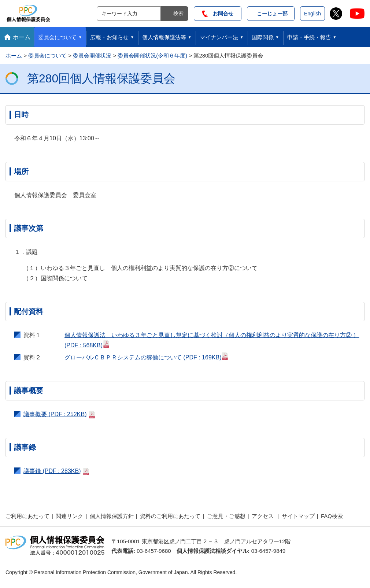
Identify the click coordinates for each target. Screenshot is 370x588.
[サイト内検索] (129, 14)
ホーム (22, 37)
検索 (178, 13)
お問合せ (218, 14)
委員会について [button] (57, 37)
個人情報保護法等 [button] (164, 37)
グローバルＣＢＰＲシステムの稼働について (147, 356)
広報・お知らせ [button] (109, 37)
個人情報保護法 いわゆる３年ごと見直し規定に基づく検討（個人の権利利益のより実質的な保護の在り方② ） (212, 340)
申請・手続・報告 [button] (309, 37)
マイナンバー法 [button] (219, 37)
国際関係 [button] (263, 37)
